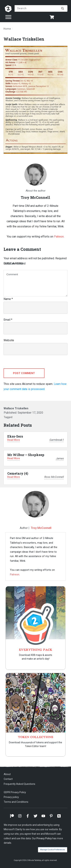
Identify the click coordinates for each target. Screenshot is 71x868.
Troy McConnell (41, 528)
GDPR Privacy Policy (15, 792)
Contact (8, 779)
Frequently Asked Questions (19, 784)
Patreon (59, 237)
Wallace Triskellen (24, 39)
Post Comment (24, 373)
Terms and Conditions (16, 802)
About (7, 774)
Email (8, 320)
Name (8, 299)
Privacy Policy (44, 838)
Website (9, 340)
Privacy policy (11, 797)
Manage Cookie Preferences (53, 850)
